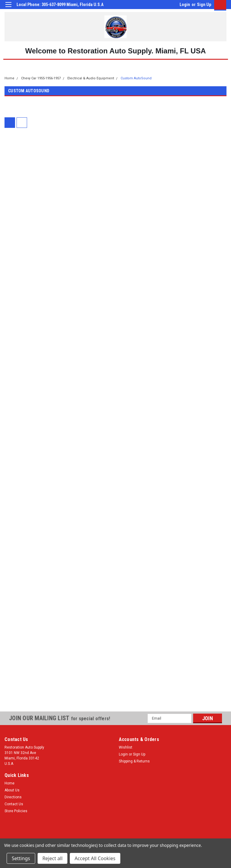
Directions (13, 797)
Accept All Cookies (95, 858)
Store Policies (16, 811)
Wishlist (126, 747)
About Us (12, 790)
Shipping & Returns (134, 761)
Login (185, 5)
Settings (21, 858)
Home (9, 78)
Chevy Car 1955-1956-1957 (41, 78)
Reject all (52, 858)
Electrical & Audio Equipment (91, 78)
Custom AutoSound (136, 78)
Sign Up (204, 5)
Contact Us (14, 804)
